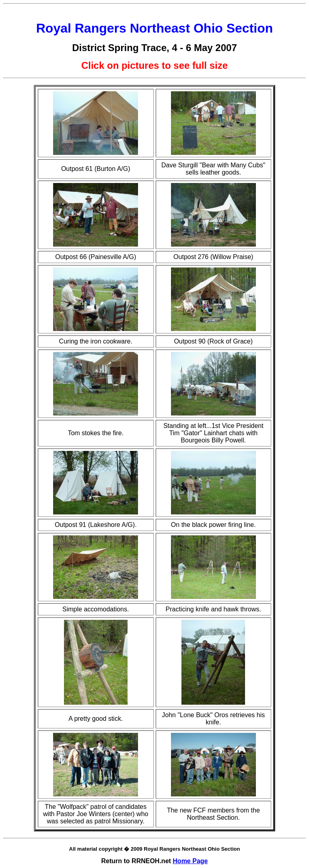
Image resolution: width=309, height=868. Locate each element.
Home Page (190, 861)
